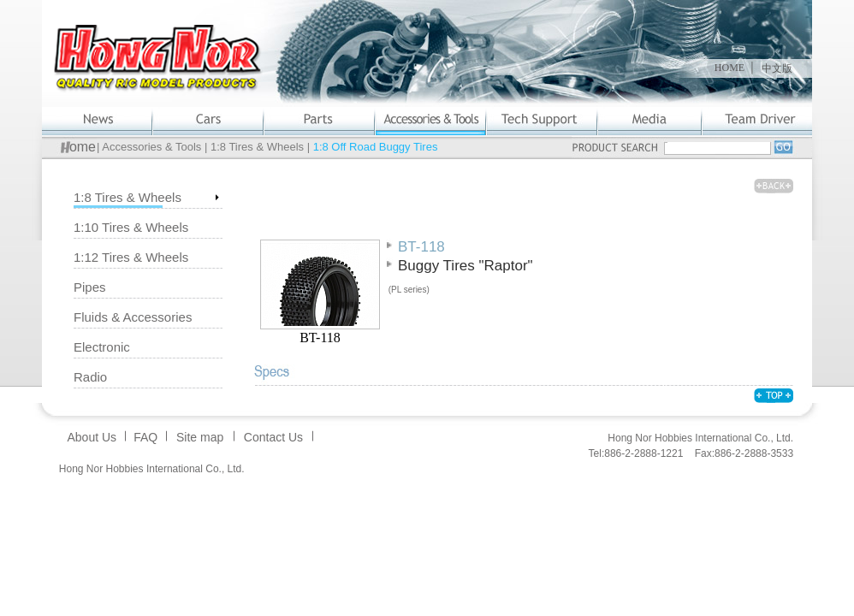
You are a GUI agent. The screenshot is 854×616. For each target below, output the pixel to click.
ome (83, 147)
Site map (200, 437)
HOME (729, 68)
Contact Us (273, 437)
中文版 (777, 68)
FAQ (145, 437)
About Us (92, 437)
